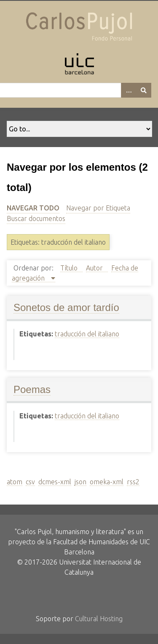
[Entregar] (144, 90)
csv (30, 482)
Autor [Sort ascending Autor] (95, 268)
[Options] (129, 90)
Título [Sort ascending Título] (70, 268)
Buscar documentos (36, 218)
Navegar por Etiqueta (98, 208)
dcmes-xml (55, 482)
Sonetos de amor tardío (66, 307)
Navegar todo (33, 208)
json (80, 482)
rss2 (133, 482)
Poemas (32, 389)
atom (15, 482)
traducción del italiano (87, 334)
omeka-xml (107, 482)
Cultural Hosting (99, 619)
